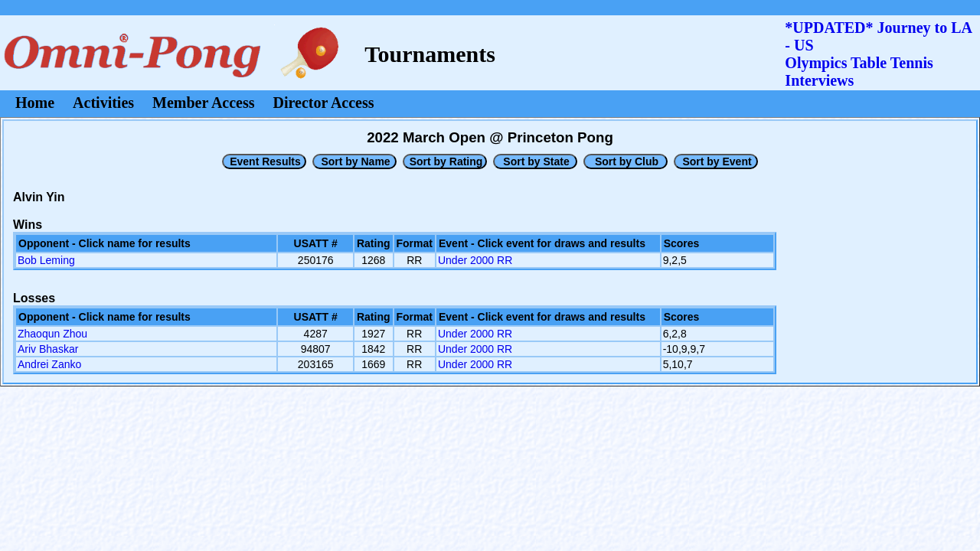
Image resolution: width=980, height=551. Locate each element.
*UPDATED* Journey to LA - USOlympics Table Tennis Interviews (878, 54)
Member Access (203, 103)
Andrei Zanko (49, 364)
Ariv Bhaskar (48, 349)
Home (35, 103)
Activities (103, 103)
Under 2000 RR (475, 260)
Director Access (324, 103)
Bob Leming (46, 260)
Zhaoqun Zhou (52, 334)
